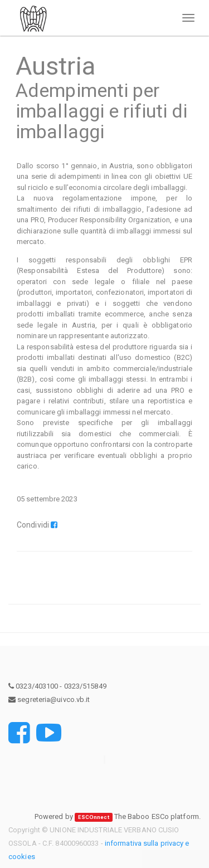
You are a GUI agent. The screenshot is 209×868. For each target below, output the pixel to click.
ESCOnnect (94, 817)
